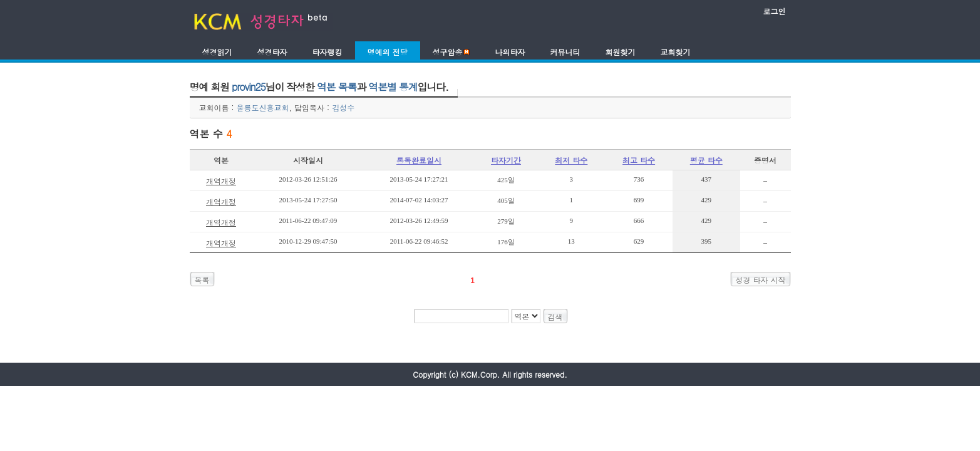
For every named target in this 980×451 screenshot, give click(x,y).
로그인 (775, 11)
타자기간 (506, 160)
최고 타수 (639, 160)
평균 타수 (706, 160)
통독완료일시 (419, 160)
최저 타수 (571, 160)
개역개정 (221, 181)
